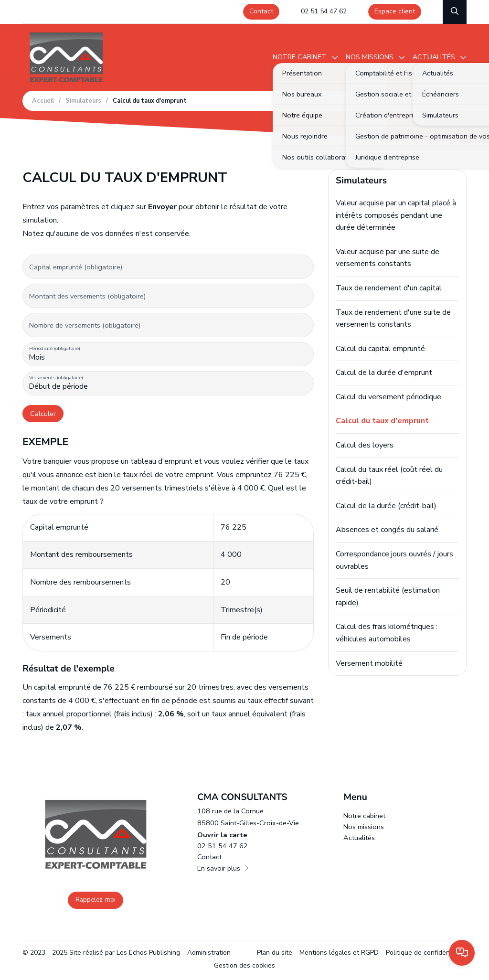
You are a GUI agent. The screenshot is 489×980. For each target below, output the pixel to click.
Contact (261, 11)
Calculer (43, 414)
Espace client (395, 11)
